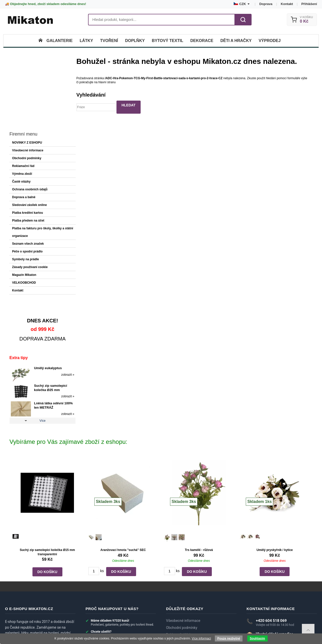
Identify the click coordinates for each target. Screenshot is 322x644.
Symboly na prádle (25, 198)
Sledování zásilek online (29, 144)
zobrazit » (62, 313)
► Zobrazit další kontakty (267, 599)
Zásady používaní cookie (30, 206)
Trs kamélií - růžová (199, 489)
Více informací (201, 638)
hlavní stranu (109, 82)
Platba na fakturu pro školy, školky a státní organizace (38, 171)
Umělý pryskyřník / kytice (274, 489)
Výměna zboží (22, 113)
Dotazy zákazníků (180, 594)
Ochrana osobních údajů (30, 128)
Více (39, 360)
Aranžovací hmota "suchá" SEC (123, 489)
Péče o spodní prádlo (27, 190)
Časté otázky (21, 120)
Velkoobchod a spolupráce (187, 615)
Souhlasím (257, 638)
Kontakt (287, 4)
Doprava (266, 4)
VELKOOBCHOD (24, 222)
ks (102, 509)
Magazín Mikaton (24, 214)
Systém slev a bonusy (183, 608)
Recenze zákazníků (181, 601)
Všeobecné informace (27, 89)
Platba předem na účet (28, 159)
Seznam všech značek (28, 183)
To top (308, 630)
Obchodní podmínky (26, 97)
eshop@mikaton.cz (271, 586)
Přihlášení (309, 4)
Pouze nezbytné (229, 638)
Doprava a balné (24, 136)
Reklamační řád (23, 105)
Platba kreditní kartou (27, 152)
